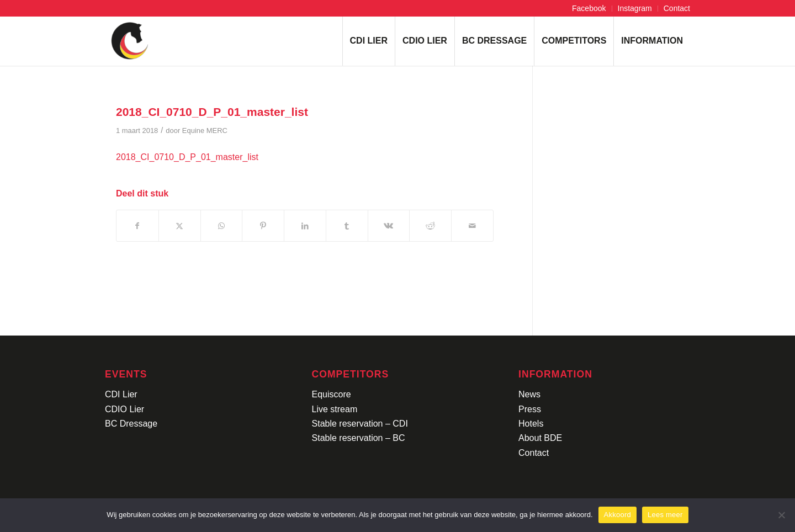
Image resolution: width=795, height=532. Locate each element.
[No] (781, 515)
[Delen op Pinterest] (263, 226)
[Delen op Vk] (389, 226)
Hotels (531, 424)
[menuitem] (589, 9)
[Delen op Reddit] (430, 226)
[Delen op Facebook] (137, 226)
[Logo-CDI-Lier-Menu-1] (130, 41)
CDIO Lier (124, 409)
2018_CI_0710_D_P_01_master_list (187, 157)
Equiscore (332, 394)
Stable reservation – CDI (360, 424)
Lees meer (665, 515)
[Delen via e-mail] (472, 226)
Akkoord (618, 515)
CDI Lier (121, 394)
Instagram (635, 8)
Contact (677, 8)
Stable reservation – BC (359, 438)
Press (530, 409)
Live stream (335, 409)
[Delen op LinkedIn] (305, 226)
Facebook (589, 8)
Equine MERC (205, 131)
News (529, 394)
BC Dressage (131, 424)
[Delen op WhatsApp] (222, 226)
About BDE (540, 438)
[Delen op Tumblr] (347, 226)
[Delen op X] (180, 226)
